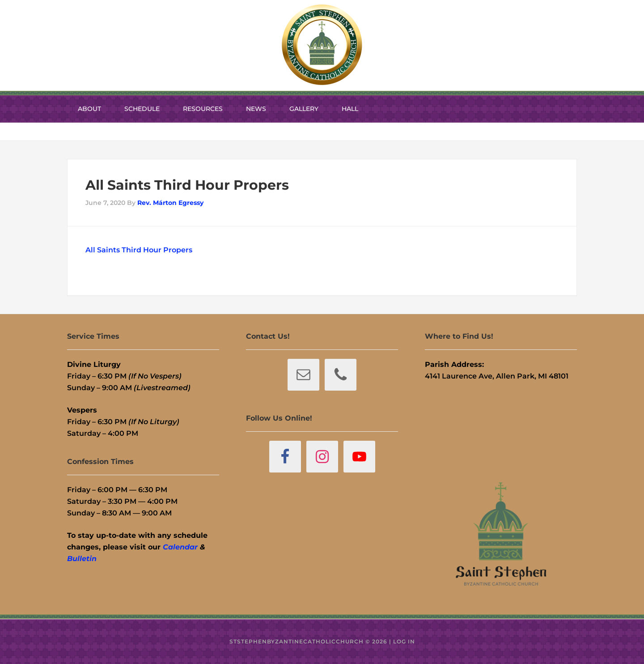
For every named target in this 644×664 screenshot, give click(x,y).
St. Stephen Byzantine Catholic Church (322, 45)
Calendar (180, 547)
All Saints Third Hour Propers (139, 250)
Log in (404, 641)
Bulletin (82, 559)
